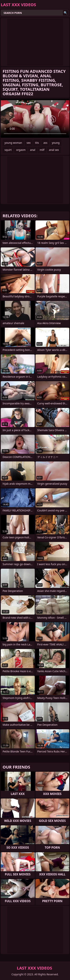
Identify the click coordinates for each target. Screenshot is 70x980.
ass (45, 143)
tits (37, 143)
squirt (8, 150)
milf (42, 150)
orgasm (21, 150)
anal (33, 150)
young (56, 143)
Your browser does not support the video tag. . (35, 118)
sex (29, 143)
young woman (13, 143)
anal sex (54, 150)
